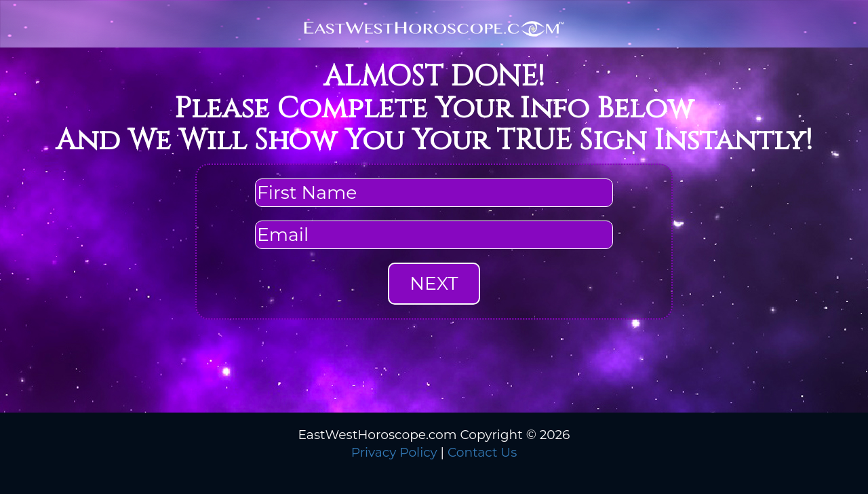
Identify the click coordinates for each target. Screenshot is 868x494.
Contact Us (482, 452)
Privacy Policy (394, 452)
